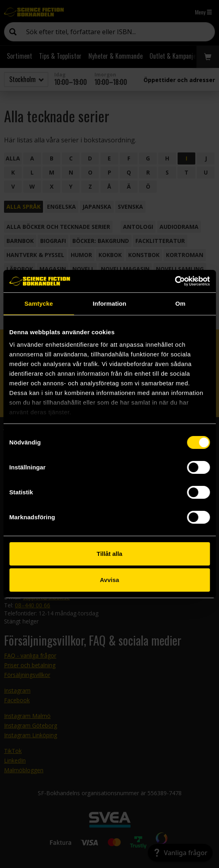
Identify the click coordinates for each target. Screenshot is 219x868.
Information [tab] (110, 303)
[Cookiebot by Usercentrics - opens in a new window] (175, 281)
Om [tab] (180, 303)
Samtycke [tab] (39, 303)
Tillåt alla (110, 554)
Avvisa (110, 580)
